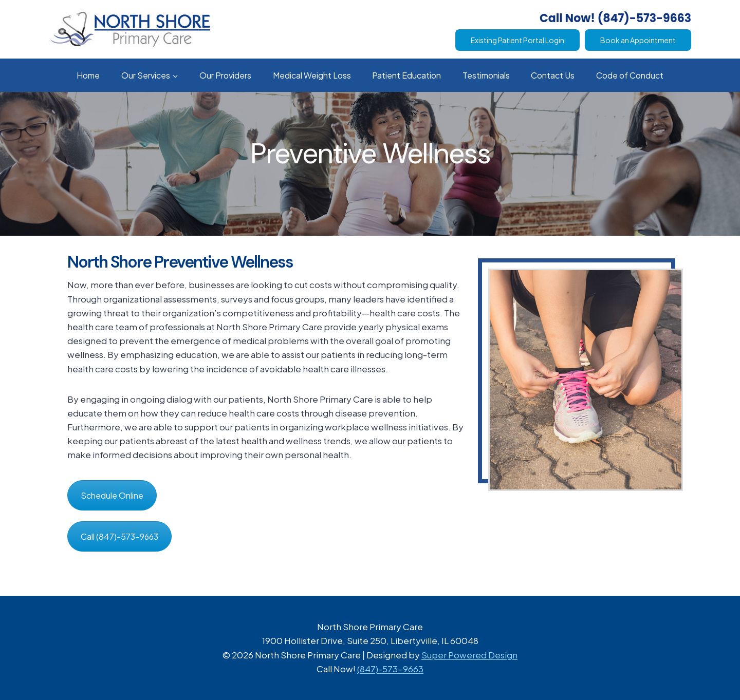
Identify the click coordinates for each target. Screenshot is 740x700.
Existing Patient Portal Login (517, 40)
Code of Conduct (630, 75)
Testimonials (486, 75)
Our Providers (225, 75)
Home (88, 75)
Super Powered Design (469, 655)
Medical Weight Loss (312, 75)
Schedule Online (112, 495)
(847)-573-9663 (390, 669)
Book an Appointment (638, 40)
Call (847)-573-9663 (119, 536)
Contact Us (553, 75)
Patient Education (406, 75)
